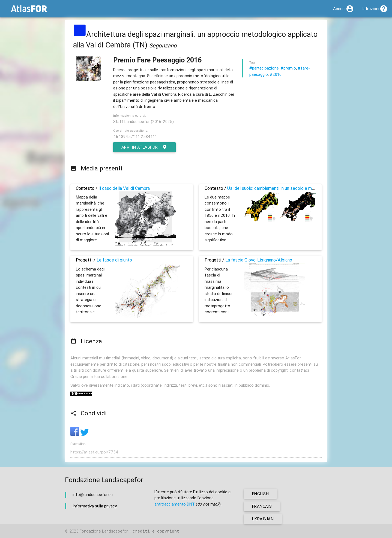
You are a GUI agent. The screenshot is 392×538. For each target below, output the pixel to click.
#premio (288, 68)
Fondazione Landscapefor (104, 531)
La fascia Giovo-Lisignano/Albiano (259, 260)
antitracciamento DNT (175, 504)
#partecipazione (264, 68)
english (261, 494)
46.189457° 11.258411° (135, 136)
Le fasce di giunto (114, 260)
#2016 (276, 74)
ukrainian (263, 519)
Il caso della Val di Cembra (124, 188)
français (262, 506)
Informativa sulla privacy (95, 506)
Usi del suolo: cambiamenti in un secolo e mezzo (274, 188)
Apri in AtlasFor (145, 147)
